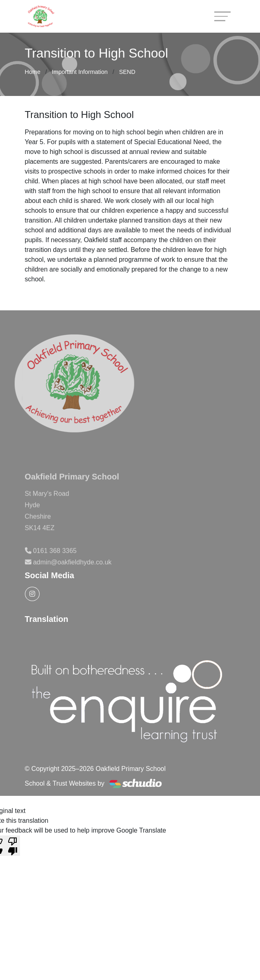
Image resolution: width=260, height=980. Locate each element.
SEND (127, 72)
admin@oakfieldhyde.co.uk (72, 572)
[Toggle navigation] (222, 16)
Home (33, 72)
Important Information (80, 72)
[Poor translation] (13, 846)
